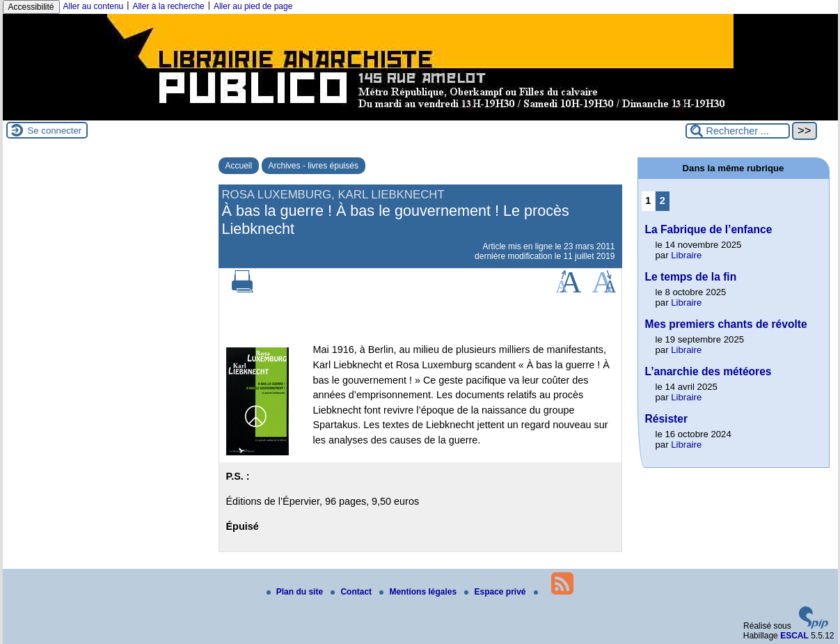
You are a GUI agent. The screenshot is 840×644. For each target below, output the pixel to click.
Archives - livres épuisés (314, 166)
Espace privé (496, 592)
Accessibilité (31, 7)
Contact (352, 592)
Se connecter (55, 131)
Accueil (239, 166)
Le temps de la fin (691, 277)
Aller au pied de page (253, 6)
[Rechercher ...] (738, 131)
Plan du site (296, 592)
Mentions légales (419, 592)
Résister (667, 419)
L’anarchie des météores (708, 371)
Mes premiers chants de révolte (726, 324)
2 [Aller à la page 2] (663, 201)
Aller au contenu (94, 6)
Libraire (686, 255)
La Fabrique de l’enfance (709, 229)
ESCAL (794, 636)
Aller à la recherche (168, 6)
